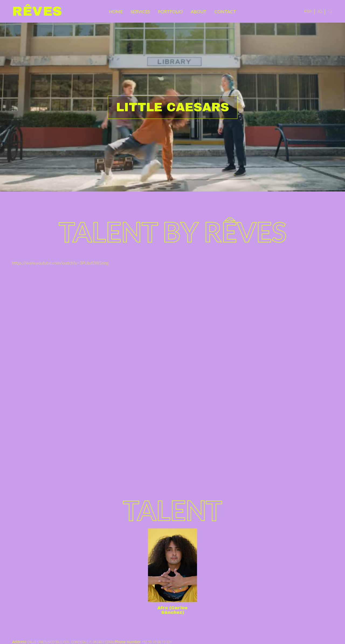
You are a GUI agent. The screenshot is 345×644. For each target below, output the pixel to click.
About (199, 11)
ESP (308, 11)
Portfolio (170, 11)
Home (116, 11)
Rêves (37, 11)
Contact (225, 11)
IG (320, 11)
